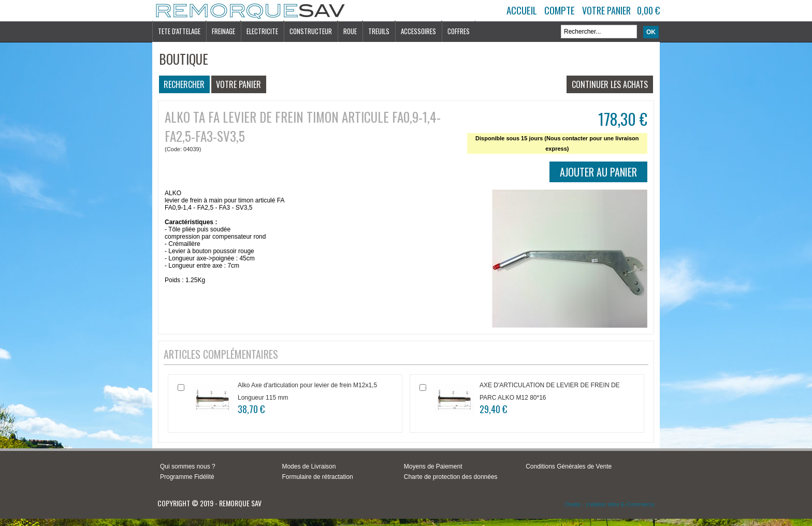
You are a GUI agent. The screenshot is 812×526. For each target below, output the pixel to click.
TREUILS (379, 31)
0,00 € (648, 10)
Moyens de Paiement (433, 466)
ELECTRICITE (262, 31)
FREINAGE (223, 31)
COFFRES (459, 31)
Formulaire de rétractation (317, 477)
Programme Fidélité (187, 477)
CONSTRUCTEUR (311, 31)
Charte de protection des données (451, 477)
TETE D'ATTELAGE (179, 31)
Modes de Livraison (309, 466)
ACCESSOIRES (418, 31)
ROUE (350, 31)
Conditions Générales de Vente (569, 466)
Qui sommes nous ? (188, 466)
